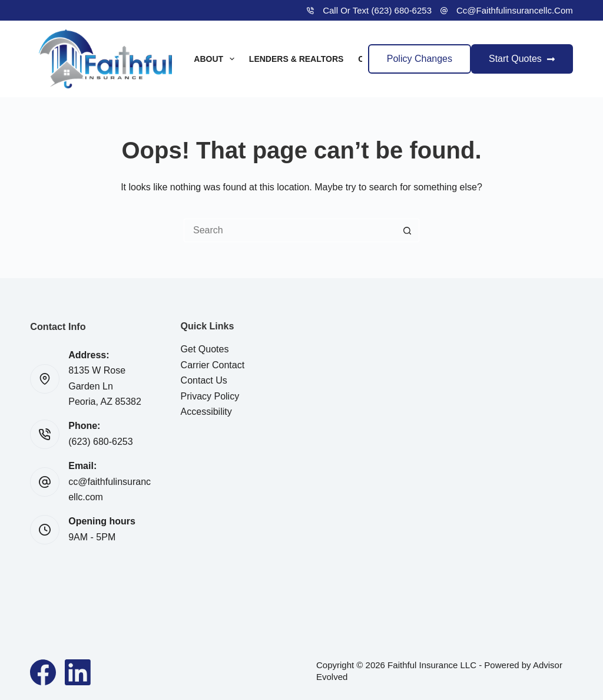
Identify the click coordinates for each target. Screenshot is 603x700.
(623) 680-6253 (100, 442)
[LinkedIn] (78, 672)
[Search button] (407, 230)
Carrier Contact (213, 365)
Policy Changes (420, 59)
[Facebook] (43, 672)
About (216, 59)
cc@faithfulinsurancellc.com (515, 10)
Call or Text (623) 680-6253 (377, 10)
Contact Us (204, 380)
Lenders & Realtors (296, 59)
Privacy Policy (210, 396)
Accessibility (206, 412)
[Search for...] (290, 230)
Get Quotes (205, 349)
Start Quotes (522, 59)
